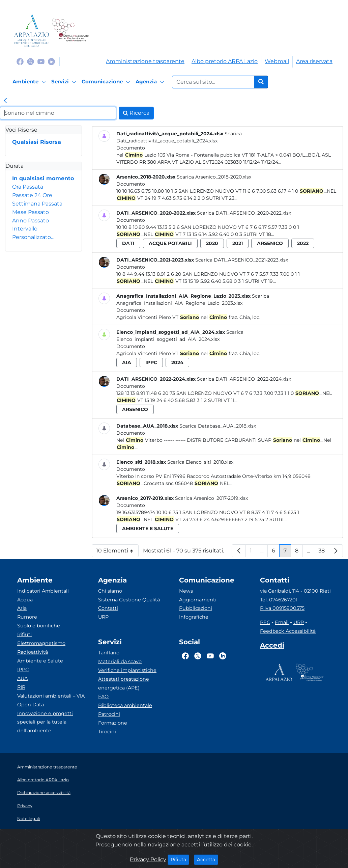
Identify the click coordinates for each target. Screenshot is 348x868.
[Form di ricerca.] (213, 82)
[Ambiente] (30, 82)
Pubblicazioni (196, 608)
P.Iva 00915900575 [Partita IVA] (282, 608)
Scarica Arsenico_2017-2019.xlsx (211, 498)
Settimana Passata (37, 204)
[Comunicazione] (107, 82)
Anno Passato (31, 221)
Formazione (113, 723)
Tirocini (107, 732)
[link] (5, 101)
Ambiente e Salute (40, 661)
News (186, 591)
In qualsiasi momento (43, 178)
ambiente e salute (148, 528)
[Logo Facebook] (20, 61)
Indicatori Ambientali (43, 591)
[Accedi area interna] (272, 647)
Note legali (28, 819)
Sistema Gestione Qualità (129, 600)
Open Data (31, 705)
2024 (177, 362)
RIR (21, 687)
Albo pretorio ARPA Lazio (225, 61)
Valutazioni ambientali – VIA (51, 696)
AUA (22, 678)
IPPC (23, 670)
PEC (265, 622)
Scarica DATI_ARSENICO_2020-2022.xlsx (244, 213)
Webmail (277, 61)
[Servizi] (65, 82)
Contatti (108, 608)
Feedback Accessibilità (288, 631)
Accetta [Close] (208, 859)
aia (127, 362)
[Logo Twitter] (31, 61)
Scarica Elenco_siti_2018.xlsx (200, 462)
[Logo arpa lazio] (32, 31)
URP (103, 617)
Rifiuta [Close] (180, 859)
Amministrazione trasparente (145, 61)
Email (282, 622)
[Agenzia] (151, 82)
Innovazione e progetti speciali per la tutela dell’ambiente (45, 722)
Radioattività (33, 652)
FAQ (103, 697)
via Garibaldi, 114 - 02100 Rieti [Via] (295, 591)
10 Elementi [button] (117, 552)
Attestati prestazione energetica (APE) (124, 683)
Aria (22, 608)
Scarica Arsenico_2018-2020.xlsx (214, 177)
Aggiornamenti (198, 600)
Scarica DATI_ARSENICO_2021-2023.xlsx (242, 260)
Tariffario (109, 653)
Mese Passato (31, 212)
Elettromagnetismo (41, 643)
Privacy (25, 806)
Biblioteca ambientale (125, 705)
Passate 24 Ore (32, 195)
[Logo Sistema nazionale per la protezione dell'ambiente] (70, 31)
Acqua (25, 600)
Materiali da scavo (120, 661)
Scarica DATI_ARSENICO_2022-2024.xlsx (244, 379)
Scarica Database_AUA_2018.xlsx (218, 426)
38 (324, 552)
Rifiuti (24, 634)
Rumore (27, 617)
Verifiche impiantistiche (127, 670)
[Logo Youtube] (41, 61)
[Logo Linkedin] (51, 61)
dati (128, 243)
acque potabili (170, 243)
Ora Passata (28, 187)
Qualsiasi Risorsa (37, 142)
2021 (238, 243)
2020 (212, 243)
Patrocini (109, 714)
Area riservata (314, 61)
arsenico (270, 243)
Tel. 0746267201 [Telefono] (279, 600)
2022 (303, 243)
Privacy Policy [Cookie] (148, 859)
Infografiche (194, 617)
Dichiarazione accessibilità (44, 793)
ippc (151, 362)
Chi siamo (110, 591)
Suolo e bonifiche (39, 626)
